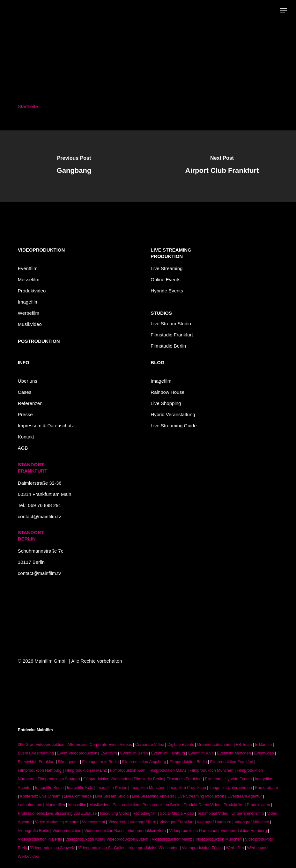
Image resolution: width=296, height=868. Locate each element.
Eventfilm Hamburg (168, 753)
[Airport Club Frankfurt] (222, 166)
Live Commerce (78, 796)
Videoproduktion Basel (104, 831)
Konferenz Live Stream (40, 796)
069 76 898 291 (45, 505)
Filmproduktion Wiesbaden (107, 779)
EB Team (244, 745)
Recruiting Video (115, 813)
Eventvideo (264, 753)
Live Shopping (166, 403)
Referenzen (30, 403)
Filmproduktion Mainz (168, 770)
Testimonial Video (213, 813)
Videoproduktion (67, 831)
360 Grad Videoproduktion (41, 745)
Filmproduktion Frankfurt (232, 762)
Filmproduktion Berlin (188, 762)
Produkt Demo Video (202, 805)
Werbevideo (28, 857)
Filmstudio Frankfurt (172, 335)
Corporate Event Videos (111, 745)
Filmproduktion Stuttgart (59, 779)
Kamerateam (267, 788)
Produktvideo (32, 291)
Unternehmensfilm (248, 813)
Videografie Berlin (33, 831)
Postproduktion (126, 805)
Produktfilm (234, 805)
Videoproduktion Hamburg (244, 831)
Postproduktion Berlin (162, 805)
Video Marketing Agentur (57, 822)
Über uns (28, 381)
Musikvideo (30, 324)
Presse (25, 414)
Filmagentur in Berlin (101, 762)
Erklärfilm (263, 745)
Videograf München (252, 822)
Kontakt (26, 437)
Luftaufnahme (30, 805)
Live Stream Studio (171, 324)
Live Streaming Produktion (201, 796)
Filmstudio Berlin (168, 346)
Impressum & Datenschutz (46, 426)
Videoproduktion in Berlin (40, 839)
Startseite (28, 106)
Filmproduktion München (212, 770)
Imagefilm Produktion (187, 788)
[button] (284, 10)
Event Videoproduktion (77, 753)
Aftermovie (77, 745)
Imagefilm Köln (80, 788)
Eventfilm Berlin (134, 753)
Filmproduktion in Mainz (86, 770)
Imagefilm (28, 302)
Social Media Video (177, 813)
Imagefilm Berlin (49, 788)
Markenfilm (55, 805)
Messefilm (29, 280)
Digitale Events (181, 745)
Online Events (165, 280)
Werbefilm (29, 313)
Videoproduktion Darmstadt (193, 831)
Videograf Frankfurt (177, 822)
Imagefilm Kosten (112, 788)
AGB (23, 448)
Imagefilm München (148, 788)
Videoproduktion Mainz (172, 839)
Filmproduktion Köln (128, 770)
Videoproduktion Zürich (202, 848)
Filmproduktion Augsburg (144, 762)
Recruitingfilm (144, 813)
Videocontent (94, 822)
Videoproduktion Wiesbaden (154, 848)
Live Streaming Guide (174, 426)
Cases (25, 392)
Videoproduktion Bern (147, 831)
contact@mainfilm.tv (39, 516)
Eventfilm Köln (201, 753)
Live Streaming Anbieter (153, 796)
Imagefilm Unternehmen (230, 788)
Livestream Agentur (245, 796)
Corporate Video (150, 745)
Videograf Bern (143, 822)
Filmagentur (68, 762)
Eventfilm (28, 268)
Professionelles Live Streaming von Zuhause (57, 813)
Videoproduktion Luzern (128, 839)
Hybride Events (167, 291)
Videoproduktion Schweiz (53, 848)
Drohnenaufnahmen (215, 745)
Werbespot (257, 848)
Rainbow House (167, 392)
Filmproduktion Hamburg (40, 770)
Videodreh (118, 822)
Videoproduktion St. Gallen (102, 848)
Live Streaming (166, 268)
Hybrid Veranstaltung (173, 414)
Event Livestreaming (36, 753)
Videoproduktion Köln (84, 839)
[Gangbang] (74, 166)
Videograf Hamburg (214, 822)
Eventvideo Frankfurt (36, 762)
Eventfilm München (234, 753)
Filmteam (213, 779)
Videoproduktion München (219, 839)
